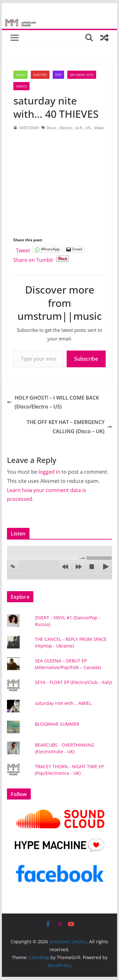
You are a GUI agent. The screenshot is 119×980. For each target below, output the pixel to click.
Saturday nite (82, 75)
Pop (58, 75)
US (88, 128)
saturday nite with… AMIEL (63, 703)
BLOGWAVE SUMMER (57, 724)
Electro (40, 75)
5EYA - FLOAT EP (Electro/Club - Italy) (73, 682)
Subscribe (86, 359)
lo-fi (79, 128)
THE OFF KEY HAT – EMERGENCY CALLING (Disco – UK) (69, 427)
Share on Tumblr (33, 259)
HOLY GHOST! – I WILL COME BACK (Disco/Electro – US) (53, 402)
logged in (49, 472)
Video (99, 128)
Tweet (23, 249)
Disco (20, 75)
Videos (21, 86)
